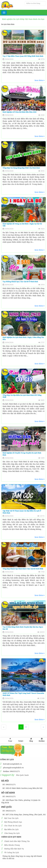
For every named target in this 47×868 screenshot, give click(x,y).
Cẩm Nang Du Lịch (12, 833)
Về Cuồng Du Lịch (12, 852)
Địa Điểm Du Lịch (11, 829)
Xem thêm (39, 80)
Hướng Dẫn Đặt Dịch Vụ (14, 849)
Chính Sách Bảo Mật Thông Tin (17, 841)
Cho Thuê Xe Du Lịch (13, 826)
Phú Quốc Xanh (22, 775)
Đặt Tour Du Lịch (11, 818)
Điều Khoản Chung (12, 845)
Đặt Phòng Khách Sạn (13, 822)
